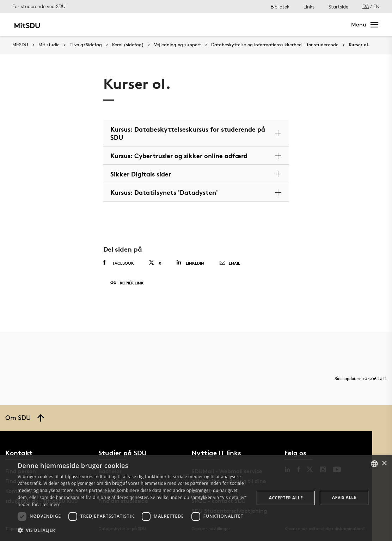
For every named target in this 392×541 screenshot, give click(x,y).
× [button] (384, 464)
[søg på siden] (284, 25)
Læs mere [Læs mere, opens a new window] (50, 504)
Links (309, 7)
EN (376, 6)
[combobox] (374, 464)
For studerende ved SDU (39, 6)
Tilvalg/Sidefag (86, 45)
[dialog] (196, 498)
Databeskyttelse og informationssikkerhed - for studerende (275, 45)
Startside (338, 7)
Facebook (119, 263)
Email (230, 263)
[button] (132, 530)
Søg (333, 25)
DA (366, 6)
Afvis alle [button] (344, 497)
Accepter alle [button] (286, 498)
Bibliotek (280, 7)
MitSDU (20, 45)
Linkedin (190, 263)
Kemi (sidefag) (128, 45)
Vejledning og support (177, 45)
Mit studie (73, 25)
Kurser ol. (359, 45)
